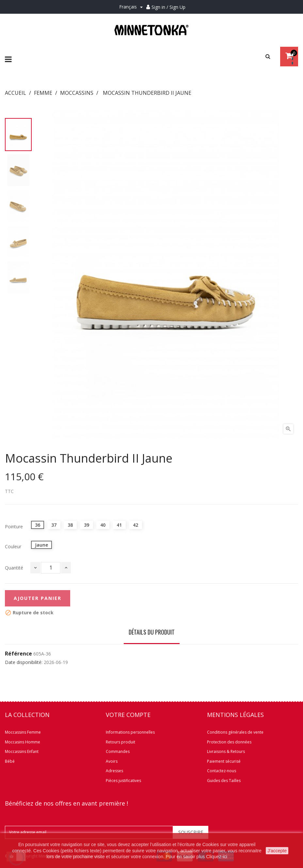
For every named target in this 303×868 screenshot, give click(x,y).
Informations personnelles (130, 732)
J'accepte (277, 851)
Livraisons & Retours (226, 751)
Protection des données (229, 742)
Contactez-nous (222, 771)
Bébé (10, 761)
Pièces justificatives (123, 781)
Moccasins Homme (23, 742)
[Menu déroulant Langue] (132, 7)
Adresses (114, 771)
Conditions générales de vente (235, 732)
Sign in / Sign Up (168, 7)
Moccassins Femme (23, 732)
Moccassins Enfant (22, 751)
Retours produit (120, 742)
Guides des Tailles (224, 781)
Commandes (118, 751)
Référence (18, 654)
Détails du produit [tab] (152, 632)
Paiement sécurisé (224, 761)
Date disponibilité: (24, 662)
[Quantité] (51, 568)
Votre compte (128, 715)
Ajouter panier (38, 598)
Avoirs (112, 761)
